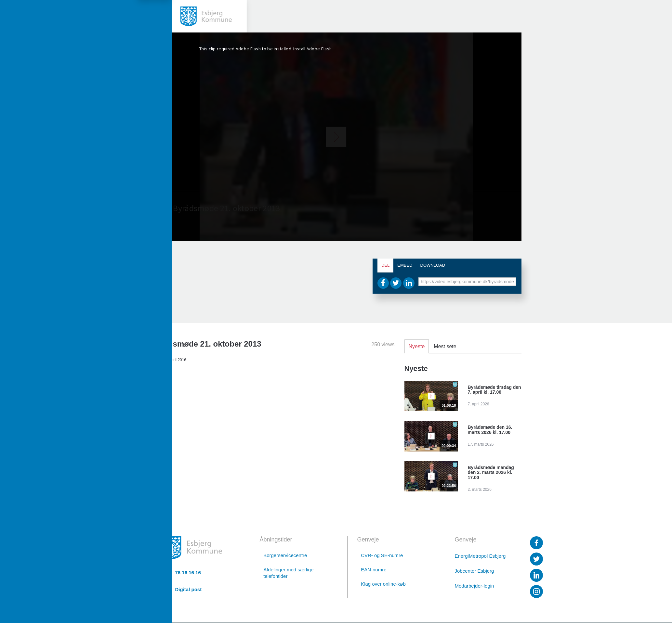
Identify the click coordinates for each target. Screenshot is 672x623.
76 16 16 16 (188, 573)
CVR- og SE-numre (382, 555)
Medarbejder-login (474, 586)
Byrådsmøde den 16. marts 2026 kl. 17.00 (490, 430)
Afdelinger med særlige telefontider (288, 573)
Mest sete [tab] (445, 346)
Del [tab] (385, 265)
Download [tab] (433, 265)
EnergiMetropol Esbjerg (480, 556)
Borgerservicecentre (285, 555)
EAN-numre (374, 570)
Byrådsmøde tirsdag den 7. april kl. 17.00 (494, 390)
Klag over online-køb (383, 584)
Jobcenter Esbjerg (474, 571)
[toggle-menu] (16, 16)
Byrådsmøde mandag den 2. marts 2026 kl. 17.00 (491, 473)
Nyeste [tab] (417, 346)
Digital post (189, 589)
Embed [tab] (405, 265)
